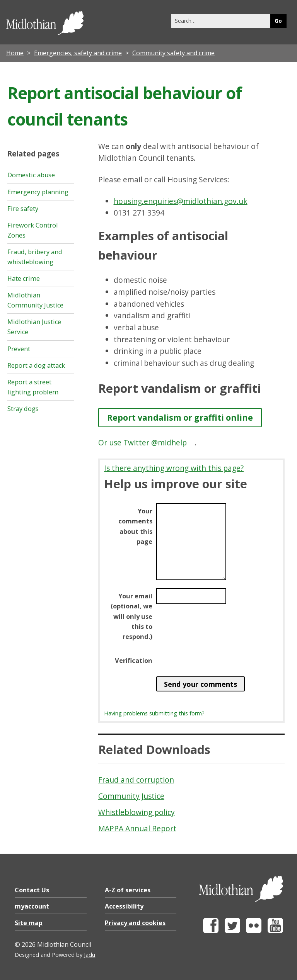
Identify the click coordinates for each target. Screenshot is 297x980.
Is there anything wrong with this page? (174, 468)
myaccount (32, 906)
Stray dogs (23, 409)
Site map (29, 923)
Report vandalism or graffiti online (180, 417)
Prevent (19, 349)
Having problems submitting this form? (154, 713)
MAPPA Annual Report (137, 828)
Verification (134, 661)
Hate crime (24, 279)
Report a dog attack (36, 365)
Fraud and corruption (136, 780)
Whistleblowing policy (137, 812)
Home (15, 53)
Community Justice (131, 796)
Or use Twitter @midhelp (143, 442)
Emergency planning (38, 192)
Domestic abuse (31, 175)
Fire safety (23, 209)
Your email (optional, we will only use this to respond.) (131, 616)
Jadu (90, 955)
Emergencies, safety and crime (78, 53)
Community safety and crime (173, 53)
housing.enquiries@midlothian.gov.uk (181, 201)
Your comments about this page (135, 526)
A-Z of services (128, 890)
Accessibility (124, 906)
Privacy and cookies (135, 923)
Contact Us (32, 890)
